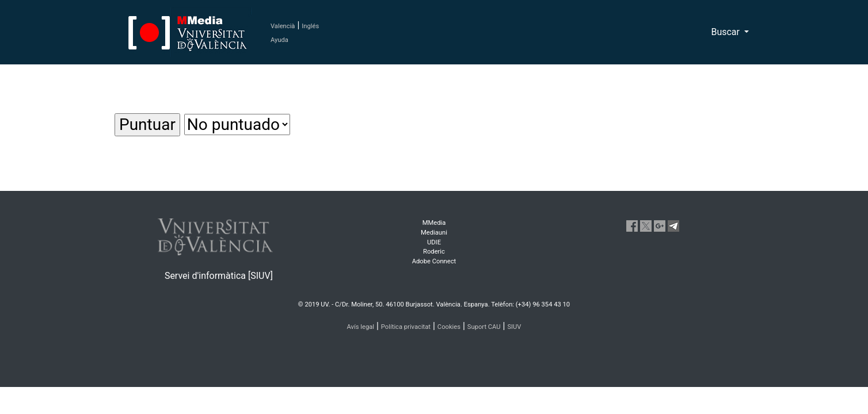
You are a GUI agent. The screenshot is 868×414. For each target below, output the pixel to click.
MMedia (434, 223)
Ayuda (279, 40)
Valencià (283, 26)
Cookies (449, 327)
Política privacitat (406, 327)
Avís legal (361, 327)
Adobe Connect (434, 261)
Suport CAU (484, 327)
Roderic (434, 252)
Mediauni (434, 233)
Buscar (726, 32)
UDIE (434, 242)
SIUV (514, 327)
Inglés (310, 26)
